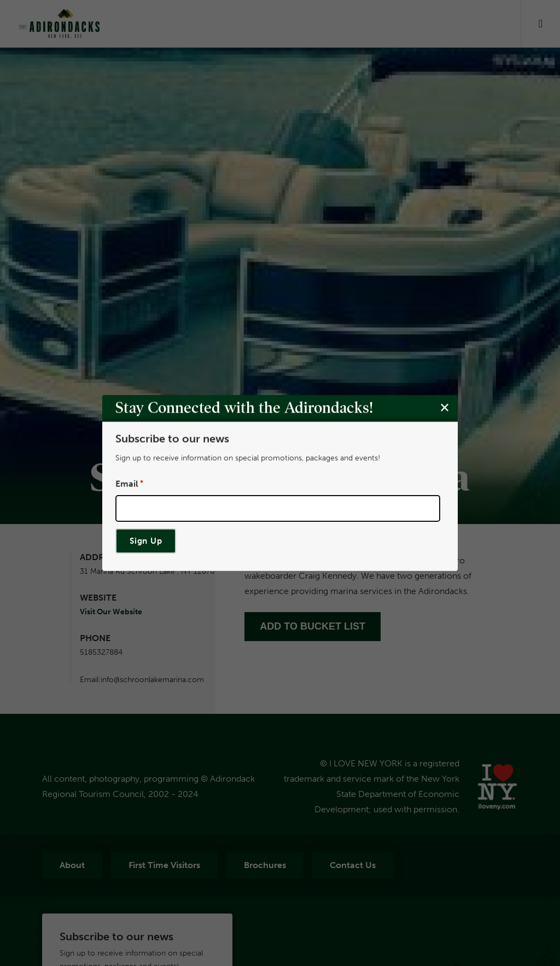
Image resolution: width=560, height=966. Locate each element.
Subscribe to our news (172, 439)
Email (127, 484)
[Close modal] (445, 408)
